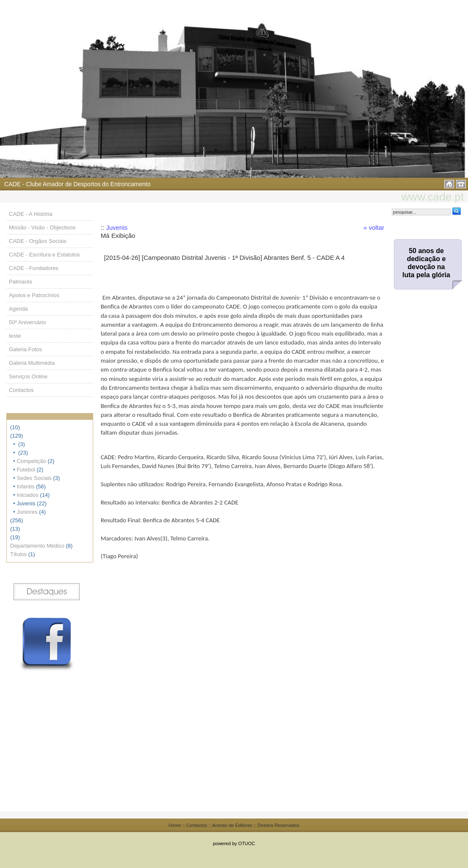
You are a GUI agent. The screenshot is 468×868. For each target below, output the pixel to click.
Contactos (21, 390)
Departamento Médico (37, 546)
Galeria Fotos (25, 349)
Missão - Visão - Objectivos (42, 227)
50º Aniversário (27, 322)
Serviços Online (28, 376)
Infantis (25, 486)
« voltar (374, 227)
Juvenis (117, 227)
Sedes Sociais (34, 478)
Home (175, 825)
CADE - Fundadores (34, 268)
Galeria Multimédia (32, 363)
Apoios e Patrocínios (34, 295)
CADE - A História (31, 214)
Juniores (27, 512)
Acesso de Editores (232, 825)
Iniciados (27, 495)
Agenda (18, 309)
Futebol (26, 470)
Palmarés (21, 282)
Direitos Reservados (278, 825)
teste (15, 336)
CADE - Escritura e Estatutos (44, 255)
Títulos (18, 554)
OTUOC (247, 843)
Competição (31, 461)
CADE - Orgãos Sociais (38, 241)
